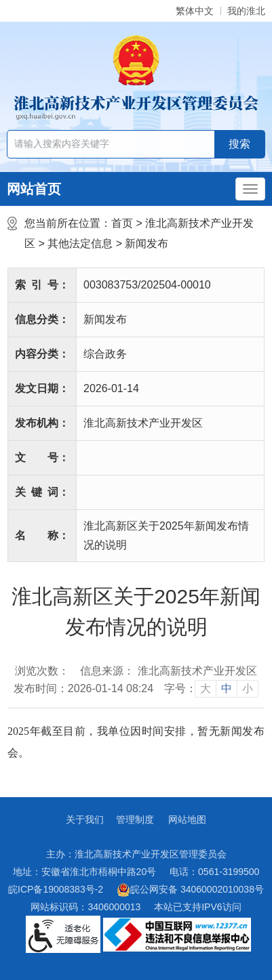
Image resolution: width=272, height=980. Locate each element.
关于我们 (85, 819)
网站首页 (34, 189)
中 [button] (227, 688)
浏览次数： (42, 671)
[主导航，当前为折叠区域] (250, 189)
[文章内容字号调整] (211, 689)
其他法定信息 (80, 243)
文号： (42, 457)
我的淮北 (246, 11)
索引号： (42, 285)
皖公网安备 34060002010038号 (190, 890)
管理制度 (135, 819)
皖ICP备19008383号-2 (56, 889)
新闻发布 (147, 243)
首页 (122, 223)
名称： (42, 535)
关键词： (42, 492)
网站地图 (187, 819)
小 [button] (248, 688)
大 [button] (206, 688)
